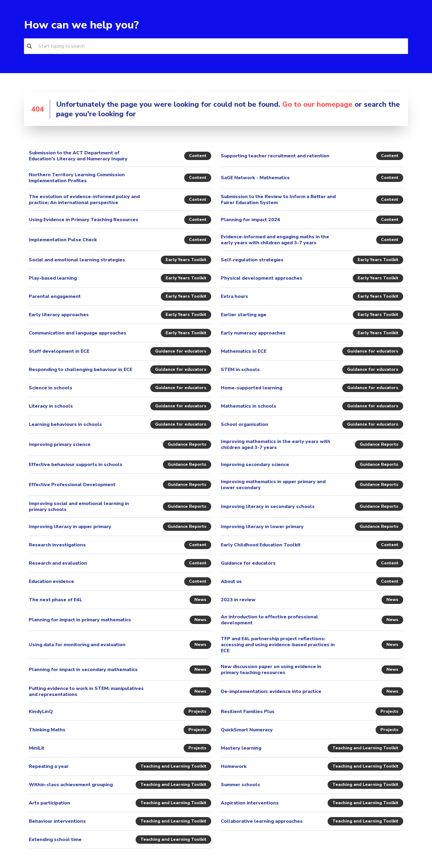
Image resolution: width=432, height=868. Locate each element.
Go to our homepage (317, 104)
